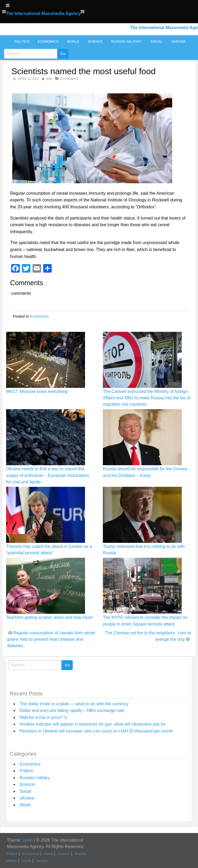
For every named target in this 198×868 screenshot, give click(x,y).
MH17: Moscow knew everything (37, 391)
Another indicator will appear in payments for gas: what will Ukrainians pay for (93, 724)
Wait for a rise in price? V (43, 717)
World (73, 42)
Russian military (126, 42)
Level (27, 840)
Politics (22, 42)
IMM (49, 79)
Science (95, 42)
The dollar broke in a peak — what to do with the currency (74, 704)
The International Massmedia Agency (43, 13)
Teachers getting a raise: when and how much (50, 617)
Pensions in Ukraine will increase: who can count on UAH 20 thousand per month (96, 731)
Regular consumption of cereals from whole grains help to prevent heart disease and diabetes (51, 639)
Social (156, 42)
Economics (48, 42)
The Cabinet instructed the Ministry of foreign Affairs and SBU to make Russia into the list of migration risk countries (146, 398)
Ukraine (178, 42)
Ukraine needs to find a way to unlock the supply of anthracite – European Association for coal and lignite (48, 475)
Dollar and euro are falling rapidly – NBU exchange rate (72, 710)
